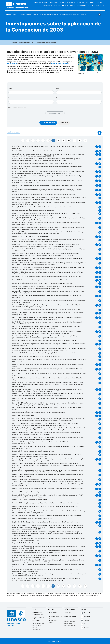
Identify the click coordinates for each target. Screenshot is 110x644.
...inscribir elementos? (38, 615)
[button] (100, 15)
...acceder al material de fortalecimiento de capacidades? (38, 619)
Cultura (15, 14)
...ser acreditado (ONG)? (38, 623)
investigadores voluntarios (60, 64)
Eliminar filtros (64, 123)
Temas (64, 5)
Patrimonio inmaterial (25, 14)
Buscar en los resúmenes (18, 108)
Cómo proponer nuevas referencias (47, 43)
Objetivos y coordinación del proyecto (23, 43)
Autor (58, 89)
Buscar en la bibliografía (48, 123)
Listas (71, 5)
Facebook (85, 613)
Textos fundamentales (71, 619)
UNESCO (8, 14)
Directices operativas (70, 616)
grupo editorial (12, 64)
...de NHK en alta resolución (53, 621)
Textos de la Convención (68, 613)
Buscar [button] (103, 5)
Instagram (85, 617)
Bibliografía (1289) (14, 132)
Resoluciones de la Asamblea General (70, 622)
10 (69, 140)
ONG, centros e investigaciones (49, 14)
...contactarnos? (36, 630)
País (98, 5)
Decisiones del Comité (71, 626)
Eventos (56, 5)
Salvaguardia (81, 5)
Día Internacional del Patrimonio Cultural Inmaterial (46, 2)
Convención (46, 5)
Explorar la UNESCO (83, 2)
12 (80, 140)
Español (92, 2)
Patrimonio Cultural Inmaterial (17, 8)
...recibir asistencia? (37, 612)
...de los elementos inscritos (53, 613)
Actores (91, 5)
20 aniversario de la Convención (67, 2)
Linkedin (85, 627)
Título (10, 89)
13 (85, 140)
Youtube (85, 620)
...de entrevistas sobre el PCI (55, 617)
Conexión (100, 2)
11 (74, 140)
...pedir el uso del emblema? (37, 626)
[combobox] (31, 102)
